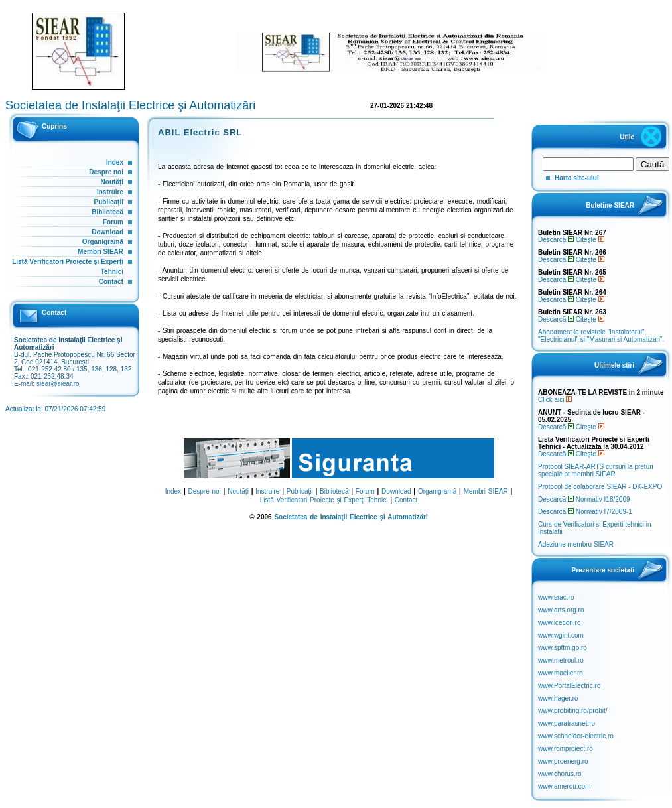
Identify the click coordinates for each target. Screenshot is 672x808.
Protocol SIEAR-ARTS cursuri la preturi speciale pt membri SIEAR (596, 470)
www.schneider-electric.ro (576, 736)
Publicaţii (109, 202)
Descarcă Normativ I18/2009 (584, 499)
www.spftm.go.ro (563, 648)
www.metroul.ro (561, 660)
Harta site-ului (577, 178)
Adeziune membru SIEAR (576, 544)
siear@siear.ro (58, 384)
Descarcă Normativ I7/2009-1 (585, 512)
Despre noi (106, 172)
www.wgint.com (561, 635)
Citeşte (590, 240)
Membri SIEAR (101, 252)
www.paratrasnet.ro (567, 723)
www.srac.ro (556, 597)
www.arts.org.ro (561, 610)
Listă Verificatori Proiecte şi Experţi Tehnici (324, 500)
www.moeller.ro (561, 673)
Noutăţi (112, 182)
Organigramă (103, 242)
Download (107, 232)
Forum (113, 222)
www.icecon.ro (559, 623)
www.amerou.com (564, 786)
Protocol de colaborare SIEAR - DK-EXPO (600, 487)
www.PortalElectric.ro (569, 686)
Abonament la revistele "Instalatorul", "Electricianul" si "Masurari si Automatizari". (601, 336)
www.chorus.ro (560, 774)
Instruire (110, 192)
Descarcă (556, 240)
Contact (111, 282)
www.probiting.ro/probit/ (573, 711)
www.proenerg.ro (563, 761)
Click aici (555, 400)
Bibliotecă (107, 212)
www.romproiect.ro (566, 749)
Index (115, 162)
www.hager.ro (558, 698)
